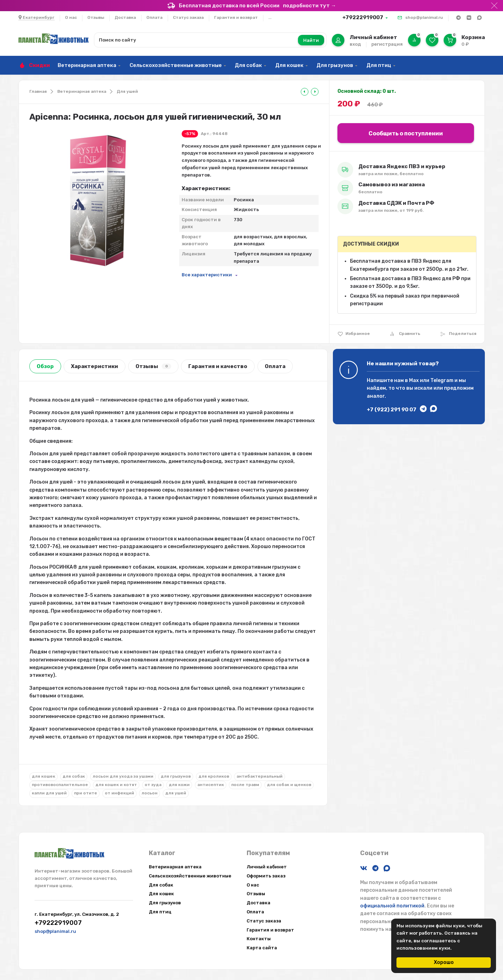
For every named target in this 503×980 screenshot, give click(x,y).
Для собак (248, 65)
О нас (71, 17)
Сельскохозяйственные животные (176, 65)
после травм (245, 785)
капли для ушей (49, 793)
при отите (86, 793)
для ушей (176, 793)
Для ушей (127, 91)
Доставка (125, 17)
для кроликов (214, 776)
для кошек (43, 776)
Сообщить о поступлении (406, 133)
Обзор (45, 366)
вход (355, 44)
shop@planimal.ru (424, 17)
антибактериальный (260, 776)
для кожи (179, 785)
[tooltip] (305, 92)
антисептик (211, 785)
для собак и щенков (289, 785)
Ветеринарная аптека (87, 65)
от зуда (153, 785)
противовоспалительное (60, 785)
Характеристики (94, 366)
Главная (38, 91)
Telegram (442, 380)
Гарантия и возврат (236, 17)
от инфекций (119, 793)
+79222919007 (363, 17)
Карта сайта (262, 948)
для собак (74, 776)
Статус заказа (188, 17)
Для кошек (289, 65)
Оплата (154, 17)
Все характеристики (207, 275)
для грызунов (176, 776)
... (270, 17)
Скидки (39, 65)
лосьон (150, 793)
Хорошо (444, 962)
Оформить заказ (266, 876)
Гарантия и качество (218, 366)
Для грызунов (335, 65)
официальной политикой (392, 906)
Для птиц (379, 65)
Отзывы (96, 17)
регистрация (387, 44)
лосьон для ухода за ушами (123, 776)
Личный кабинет (267, 867)
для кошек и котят (116, 785)
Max (414, 380)
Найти (311, 40)
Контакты (259, 939)
